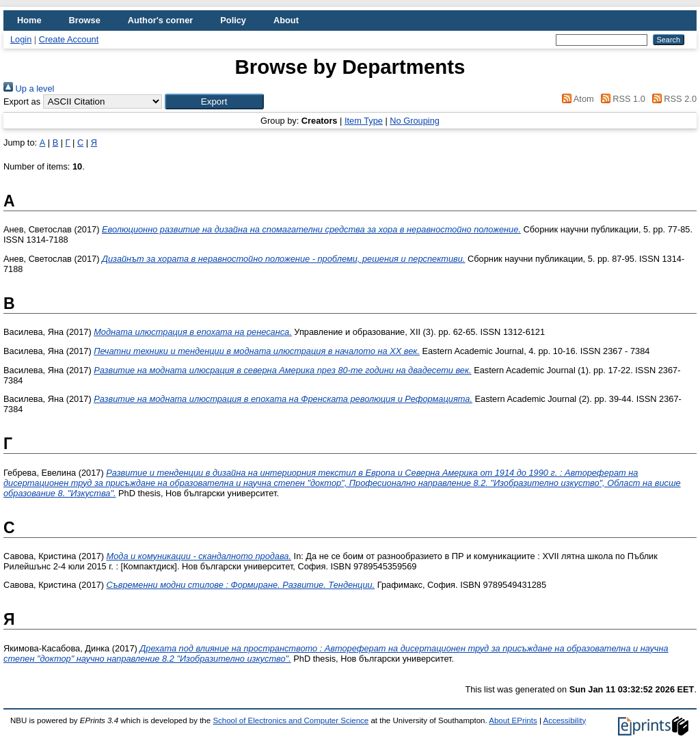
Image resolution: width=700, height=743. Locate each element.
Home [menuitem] (29, 20)
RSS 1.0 (621, 99)
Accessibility (564, 720)
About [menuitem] (286, 20)
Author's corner (160, 20)
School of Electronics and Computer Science (291, 720)
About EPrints (513, 720)
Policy (233, 20)
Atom (576, 99)
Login (21, 39)
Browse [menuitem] (85, 20)
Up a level (29, 89)
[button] (214, 102)
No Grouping (415, 121)
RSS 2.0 (672, 99)
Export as (22, 102)
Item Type (364, 121)
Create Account (69, 39)
